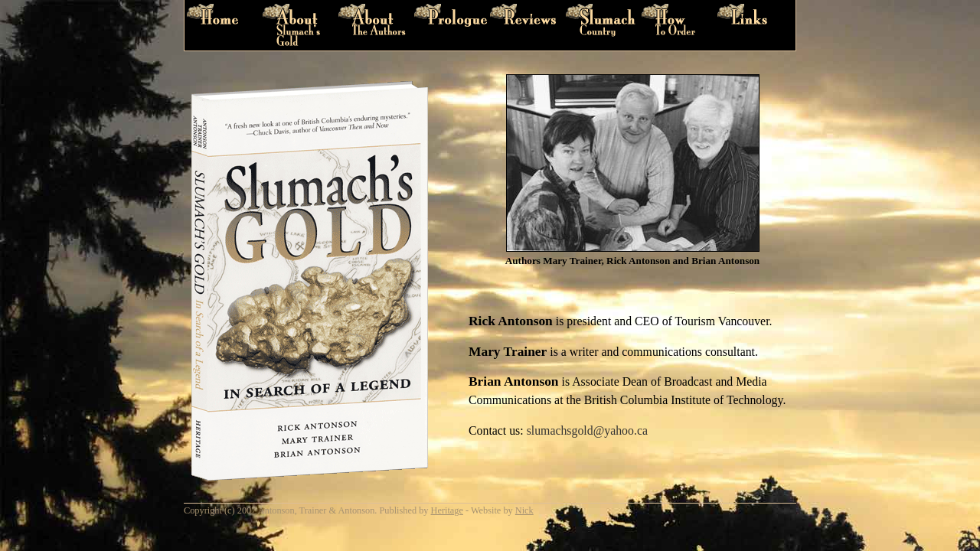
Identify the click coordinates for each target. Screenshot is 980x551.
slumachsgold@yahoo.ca (587, 430)
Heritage (447, 510)
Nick (524, 510)
